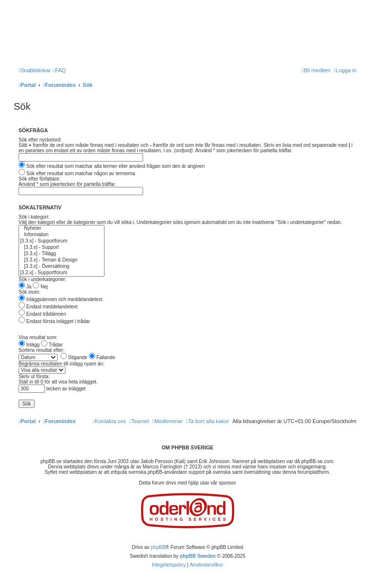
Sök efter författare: (40, 179)
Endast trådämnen (42, 314)
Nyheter (62, 229)
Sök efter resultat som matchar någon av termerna (77, 173)
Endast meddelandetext (48, 307)
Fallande (102, 357)
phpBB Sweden (198, 556)
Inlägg (29, 345)
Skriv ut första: (34, 376)
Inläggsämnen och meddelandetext (60, 299)
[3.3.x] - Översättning (62, 267)
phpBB (158, 547)
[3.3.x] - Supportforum (62, 241)
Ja (25, 287)
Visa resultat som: (38, 337)
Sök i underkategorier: (42, 279)
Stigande (74, 357)
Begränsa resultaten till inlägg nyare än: (62, 364)
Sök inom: (29, 292)
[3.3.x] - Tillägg (62, 254)
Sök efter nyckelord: (40, 140)
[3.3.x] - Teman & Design (62, 260)
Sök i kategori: (34, 217)
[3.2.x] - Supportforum (62, 273)
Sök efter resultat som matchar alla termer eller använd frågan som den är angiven (112, 166)
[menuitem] (60, 70)
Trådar (52, 345)
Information (62, 235)
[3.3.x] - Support (62, 248)
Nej (40, 287)
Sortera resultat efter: (42, 350)
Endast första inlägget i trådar (54, 321)
